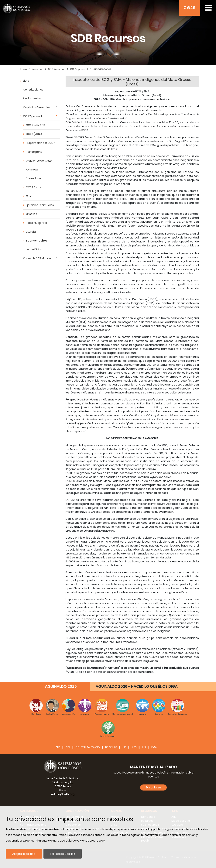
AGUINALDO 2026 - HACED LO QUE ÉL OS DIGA (137, 686)
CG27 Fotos (33, 187)
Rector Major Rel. (37, 223)
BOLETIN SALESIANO (88, 747)
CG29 (190, 8)
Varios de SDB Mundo (37, 258)
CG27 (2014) (34, 134)
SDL (68, 747)
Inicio (24, 69)
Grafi (29, 196)
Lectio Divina (34, 249)
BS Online (111, 747)
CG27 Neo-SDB (35, 125)
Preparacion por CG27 (40, 143)
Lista (26, 81)
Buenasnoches (102, 69)
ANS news (32, 170)
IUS (144, 747)
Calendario (33, 178)
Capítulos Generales (37, 107)
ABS (134, 747)
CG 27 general (79, 69)
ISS (125, 747)
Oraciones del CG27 (39, 161)
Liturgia (31, 232)
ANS (58, 747)
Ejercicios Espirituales (40, 205)
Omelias (31, 214)
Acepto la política (24, 854)
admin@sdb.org (63, 794)
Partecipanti (34, 152)
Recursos (38, 69)
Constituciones (33, 90)
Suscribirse (153, 787)
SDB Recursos (57, 69)
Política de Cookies (63, 854)
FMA (154, 747)
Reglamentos (32, 98)
